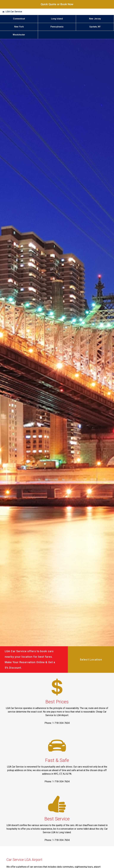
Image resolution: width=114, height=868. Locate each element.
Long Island (57, 19)
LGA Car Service (14, 12)
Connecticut (19, 19)
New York (19, 27)
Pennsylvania (57, 27)
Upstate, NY (95, 27)
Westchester (19, 35)
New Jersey (95, 19)
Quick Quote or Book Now (57, 4)
